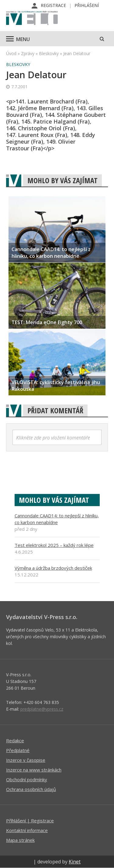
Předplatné (18, 750)
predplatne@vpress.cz (42, 709)
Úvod (11, 53)
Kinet (75, 862)
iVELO (32, 19)
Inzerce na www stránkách (34, 770)
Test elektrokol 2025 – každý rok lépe (54, 545)
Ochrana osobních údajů (31, 789)
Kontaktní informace (27, 830)
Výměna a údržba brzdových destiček (53, 568)
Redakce (15, 740)
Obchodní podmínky (27, 779)
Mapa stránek (20, 840)
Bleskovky (49, 53)
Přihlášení (87, 5)
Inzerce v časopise (26, 760)
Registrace (53, 5)
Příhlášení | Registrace (30, 821)
